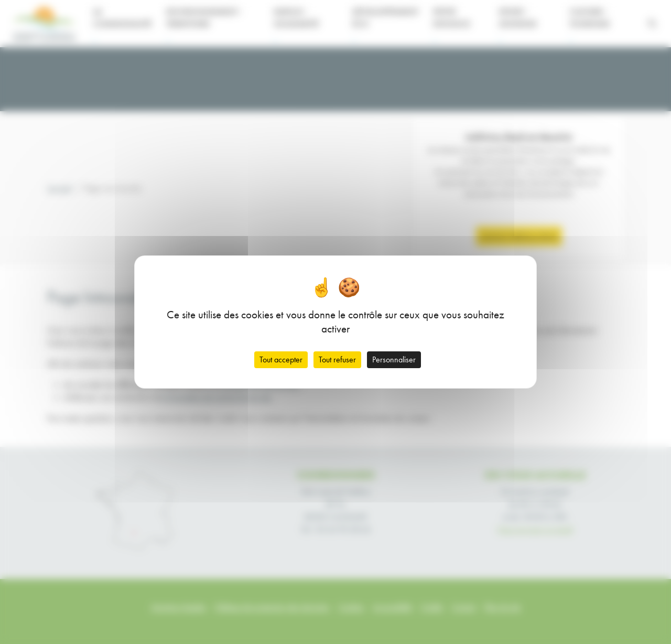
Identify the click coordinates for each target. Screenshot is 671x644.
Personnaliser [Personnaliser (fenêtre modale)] (394, 359)
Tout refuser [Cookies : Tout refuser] (337, 359)
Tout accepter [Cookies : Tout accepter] (281, 359)
